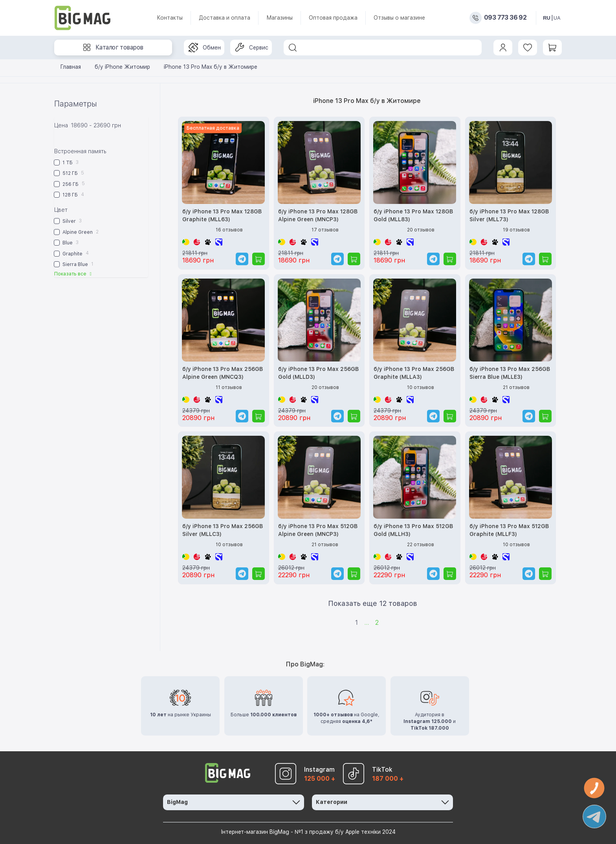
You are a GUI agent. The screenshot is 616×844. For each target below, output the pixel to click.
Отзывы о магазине (399, 18)
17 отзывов (325, 230)
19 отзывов (516, 230)
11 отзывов (229, 387)
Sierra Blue (74, 264)
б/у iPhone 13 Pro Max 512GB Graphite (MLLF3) (509, 530)
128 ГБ (69, 195)
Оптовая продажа (333, 18)
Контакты (170, 18)
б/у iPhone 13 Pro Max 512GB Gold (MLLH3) (413, 530)
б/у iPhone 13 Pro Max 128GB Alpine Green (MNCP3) (318, 215)
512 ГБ (69, 173)
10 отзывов (421, 387)
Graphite (71, 253)
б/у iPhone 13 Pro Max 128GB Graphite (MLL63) (222, 215)
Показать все (74, 274)
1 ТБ (66, 162)
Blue (66, 243)
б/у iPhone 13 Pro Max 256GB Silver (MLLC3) (223, 530)
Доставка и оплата (225, 18)
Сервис (252, 48)
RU (547, 18)
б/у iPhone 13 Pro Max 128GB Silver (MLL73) (509, 215)
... (367, 623)
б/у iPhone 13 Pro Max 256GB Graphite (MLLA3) (414, 373)
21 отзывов (516, 387)
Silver (68, 221)
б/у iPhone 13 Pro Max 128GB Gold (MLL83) (413, 215)
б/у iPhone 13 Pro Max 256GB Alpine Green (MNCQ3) (223, 373)
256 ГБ (70, 184)
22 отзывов (421, 545)
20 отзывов (421, 230)
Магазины (280, 18)
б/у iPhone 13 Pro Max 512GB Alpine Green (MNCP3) (318, 530)
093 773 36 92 (505, 18)
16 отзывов (229, 230)
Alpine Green (76, 232)
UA (557, 18)
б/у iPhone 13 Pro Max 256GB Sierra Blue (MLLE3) (510, 373)
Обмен (205, 48)
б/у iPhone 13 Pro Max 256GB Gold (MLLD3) (318, 373)
